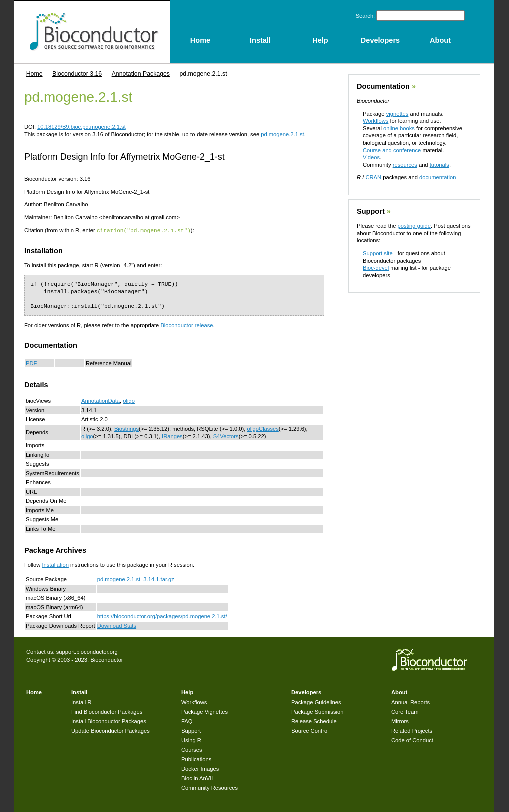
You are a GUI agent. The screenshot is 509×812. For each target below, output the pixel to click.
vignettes (398, 114)
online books (399, 128)
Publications (196, 759)
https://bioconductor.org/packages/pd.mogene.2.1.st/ (162, 616)
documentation (438, 177)
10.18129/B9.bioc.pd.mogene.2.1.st (82, 127)
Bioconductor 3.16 (77, 74)
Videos (371, 157)
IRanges (172, 436)
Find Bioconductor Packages (107, 711)
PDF (31, 363)
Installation (55, 564)
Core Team (405, 711)
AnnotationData (101, 400)
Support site (378, 253)
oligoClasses (263, 428)
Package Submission (317, 711)
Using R (191, 740)
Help (187, 692)
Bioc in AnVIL (198, 778)
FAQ (187, 721)
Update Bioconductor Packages (111, 730)
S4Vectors (226, 436)
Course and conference (392, 150)
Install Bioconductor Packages (109, 721)
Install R (81, 702)
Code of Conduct (412, 740)
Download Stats (117, 625)
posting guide (414, 226)
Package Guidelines (316, 702)
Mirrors (400, 721)
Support (371, 211)
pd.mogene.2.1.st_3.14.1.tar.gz (136, 579)
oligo (129, 400)
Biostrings (127, 428)
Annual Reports (411, 702)
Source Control (310, 730)
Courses (192, 749)
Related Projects (412, 730)
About (399, 692)
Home (35, 74)
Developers (306, 692)
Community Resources (210, 787)
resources (405, 165)
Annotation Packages (141, 74)
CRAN (373, 177)
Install (79, 692)
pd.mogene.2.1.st (282, 134)
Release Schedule (314, 721)
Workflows (376, 121)
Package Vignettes (205, 711)
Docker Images (200, 768)
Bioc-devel (376, 268)
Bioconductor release (187, 325)
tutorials (440, 165)
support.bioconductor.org (87, 651)
